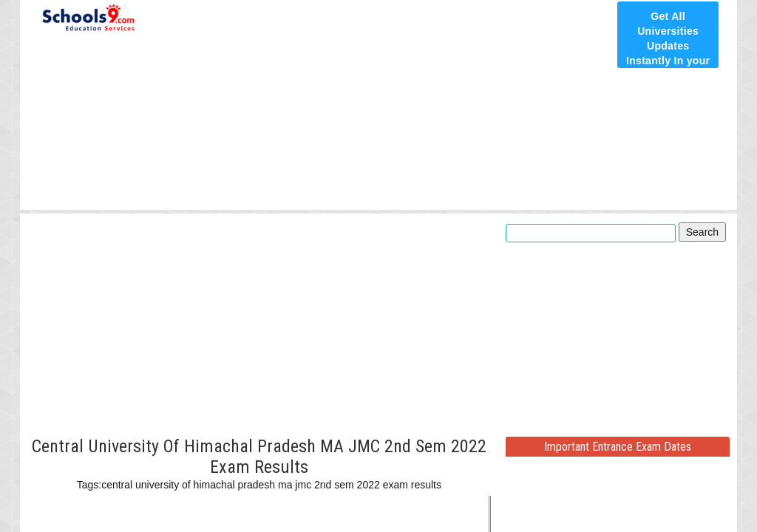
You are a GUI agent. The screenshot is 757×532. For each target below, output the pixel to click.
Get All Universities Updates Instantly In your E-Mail (668, 46)
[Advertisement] (379, 105)
